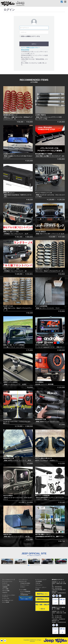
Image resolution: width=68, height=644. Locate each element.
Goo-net (38, 583)
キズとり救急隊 (6, 602)
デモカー (23, 587)
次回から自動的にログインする (30, 36)
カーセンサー (39, 585)
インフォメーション (7, 581)
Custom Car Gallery (25, 583)
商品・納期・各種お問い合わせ (42, 607)
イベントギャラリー (23, 580)
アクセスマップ (55, 601)
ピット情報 (5, 589)
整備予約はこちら (42, 594)
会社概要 (37, 589)
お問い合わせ (62, 601)
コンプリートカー (25, 585)
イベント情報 (6, 585)
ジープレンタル (6, 598)
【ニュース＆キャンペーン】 (9, 580)
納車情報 (5, 587)
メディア (5, 583)
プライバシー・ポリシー (41, 587)
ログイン (34, 44)
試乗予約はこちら (42, 599)
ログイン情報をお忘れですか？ (30, 48)
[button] (27, 565)
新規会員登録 (25, 50)
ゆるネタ (5, 593)
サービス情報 (6, 591)
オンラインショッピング (41, 580)
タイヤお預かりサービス (8, 600)
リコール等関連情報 (25, 591)
